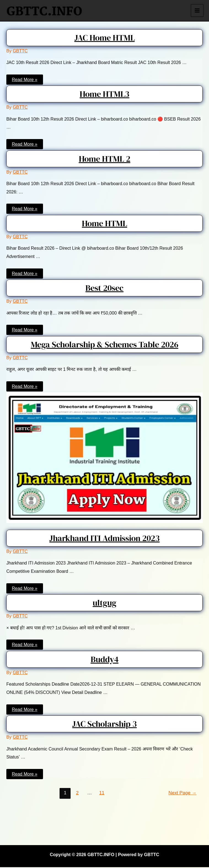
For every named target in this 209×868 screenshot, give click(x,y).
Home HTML (104, 224)
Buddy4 (105, 660)
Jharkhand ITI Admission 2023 (104, 539)
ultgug (104, 604)
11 (102, 794)
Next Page (182, 794)
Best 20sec (104, 289)
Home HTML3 (104, 95)
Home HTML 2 (105, 160)
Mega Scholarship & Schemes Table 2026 (105, 345)
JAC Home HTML (105, 38)
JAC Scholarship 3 (104, 725)
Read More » (25, 81)
